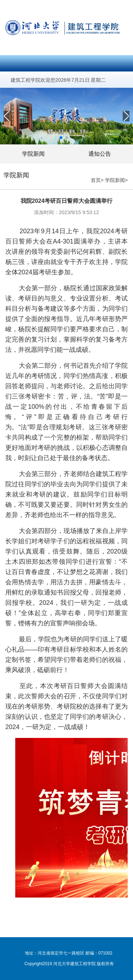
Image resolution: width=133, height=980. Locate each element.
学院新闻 (33, 154)
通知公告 (100, 154)
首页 (96, 180)
